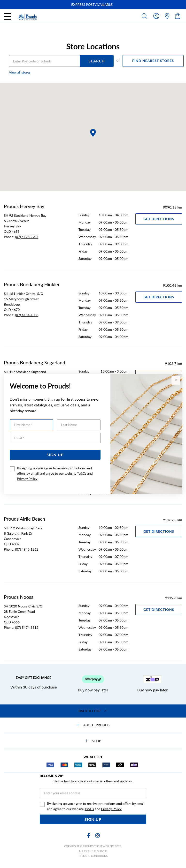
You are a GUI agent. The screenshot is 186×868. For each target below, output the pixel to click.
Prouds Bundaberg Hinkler (32, 284)
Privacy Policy (27, 479)
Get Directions (159, 219)
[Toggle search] (146, 16)
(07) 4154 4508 (27, 315)
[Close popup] (176, 380)
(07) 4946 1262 (27, 549)
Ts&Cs (82, 473)
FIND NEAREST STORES (153, 61)
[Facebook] (89, 835)
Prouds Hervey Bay (24, 206)
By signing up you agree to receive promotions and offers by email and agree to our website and (55, 473)
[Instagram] (97, 835)
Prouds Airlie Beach (24, 519)
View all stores (20, 72)
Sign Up (55, 455)
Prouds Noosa (19, 597)
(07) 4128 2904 (27, 237)
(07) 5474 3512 (27, 627)
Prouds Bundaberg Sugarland (35, 362)
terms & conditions (93, 856)
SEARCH (97, 61)
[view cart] (178, 16)
